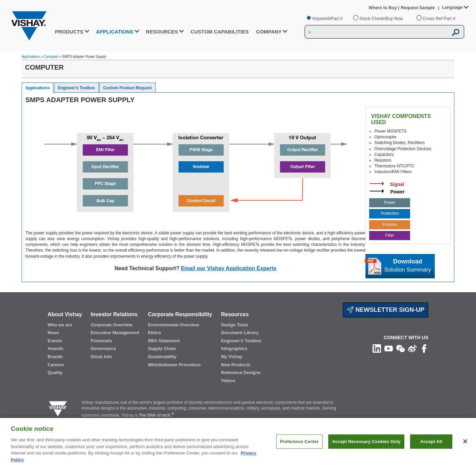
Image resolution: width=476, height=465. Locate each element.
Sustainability (162, 357)
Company (269, 32)
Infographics (234, 348)
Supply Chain (162, 348)
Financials (101, 341)
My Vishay (232, 357)
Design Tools (235, 325)
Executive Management (115, 333)
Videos (228, 381)
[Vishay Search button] (456, 32)
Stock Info (101, 357)
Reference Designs (241, 373)
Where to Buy (383, 8)
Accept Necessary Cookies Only (366, 446)
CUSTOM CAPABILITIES (220, 32)
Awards (56, 348)
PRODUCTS (69, 32)
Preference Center (299, 446)
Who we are (60, 325)
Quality (55, 373)
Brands (55, 357)
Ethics (154, 333)
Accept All (431, 446)
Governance (103, 348)
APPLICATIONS (115, 32)
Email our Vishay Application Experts (229, 268)
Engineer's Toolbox (76, 88)
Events (55, 341)
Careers (56, 365)
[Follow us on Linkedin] (377, 348)
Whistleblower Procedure (174, 365)
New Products (236, 365)
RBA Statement (164, 341)
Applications (31, 57)
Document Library (240, 333)
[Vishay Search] (376, 32)
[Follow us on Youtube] (389, 348)
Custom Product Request (127, 88)
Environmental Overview (173, 325)
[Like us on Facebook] (424, 348)
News (53, 333)
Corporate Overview (112, 325)
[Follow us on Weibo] (412, 348)
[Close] (465, 445)
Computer (51, 57)
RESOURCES (162, 32)
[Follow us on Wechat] (400, 348)
